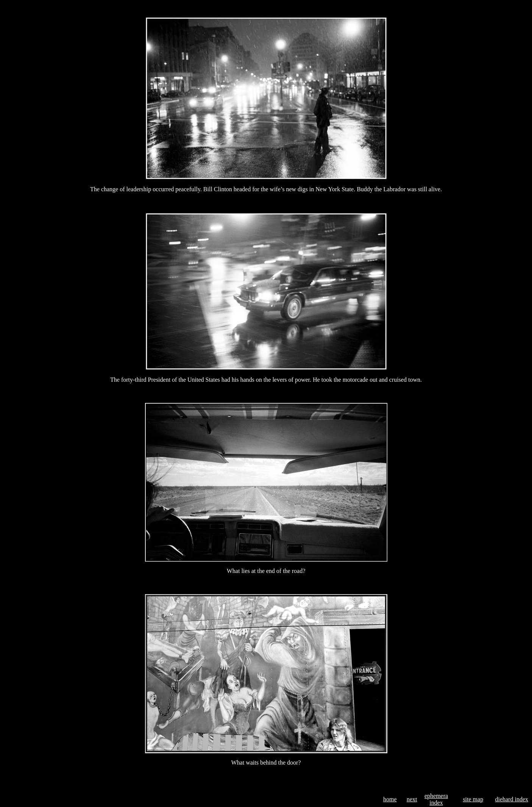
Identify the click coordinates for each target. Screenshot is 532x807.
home (390, 799)
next (412, 799)
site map (473, 799)
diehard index (512, 799)
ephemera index (436, 799)
